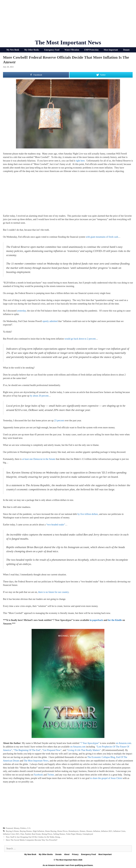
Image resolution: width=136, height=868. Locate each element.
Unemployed (88, 834)
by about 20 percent (39, 396)
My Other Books (32, 50)
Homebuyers (74, 831)
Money (17, 828)
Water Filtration (72, 50)
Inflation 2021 (107, 831)
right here (80, 161)
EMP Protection (91, 50)
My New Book (13, 50)
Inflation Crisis (119, 831)
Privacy (75, 854)
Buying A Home (12, 831)
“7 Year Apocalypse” (90, 743)
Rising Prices (47, 834)
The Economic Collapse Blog (101, 757)
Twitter (51, 775)
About (67, 854)
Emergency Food (52, 50)
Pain (22, 834)
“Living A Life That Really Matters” (84, 750)
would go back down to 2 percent (80, 339)
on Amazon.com (123, 743)
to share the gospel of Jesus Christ (106, 778)
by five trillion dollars (88, 514)
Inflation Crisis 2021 (11, 834)
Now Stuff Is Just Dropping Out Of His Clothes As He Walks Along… (34, 837)
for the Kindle (115, 620)
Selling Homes (59, 834)
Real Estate (36, 834)
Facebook (38, 775)
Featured (9, 828)
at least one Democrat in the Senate (39, 459)
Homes (82, 831)
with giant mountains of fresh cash (102, 237)
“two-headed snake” (56, 525)
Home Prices (62, 831)
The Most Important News (68, 42)
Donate (126, 50)
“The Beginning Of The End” (27, 750)
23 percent (59, 421)
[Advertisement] (68, 21)
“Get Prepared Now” (52, 750)
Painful (28, 834)
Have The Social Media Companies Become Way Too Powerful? (32, 840)
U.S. (29, 828)
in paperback (96, 620)
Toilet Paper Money (74, 834)
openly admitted (50, 321)
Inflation (97, 831)
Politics (23, 828)
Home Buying (51, 831)
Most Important (111, 50)
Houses (89, 831)
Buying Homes (26, 831)
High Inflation (38, 831)
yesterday (22, 311)
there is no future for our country (53, 592)
